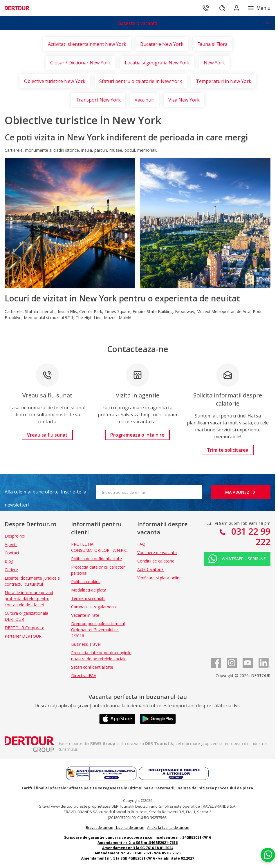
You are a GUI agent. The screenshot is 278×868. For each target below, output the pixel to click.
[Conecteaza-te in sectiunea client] (234, 8)
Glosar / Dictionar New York (81, 63)
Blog (9, 561)
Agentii (11, 544)
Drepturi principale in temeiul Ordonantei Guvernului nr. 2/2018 (98, 630)
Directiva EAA (84, 676)
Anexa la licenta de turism (168, 828)
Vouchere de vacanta (157, 553)
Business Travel (86, 644)
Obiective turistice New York (55, 81)
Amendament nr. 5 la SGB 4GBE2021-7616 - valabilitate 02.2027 (138, 858)
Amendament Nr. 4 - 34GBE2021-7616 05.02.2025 (138, 853)
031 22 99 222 (250, 537)
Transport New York (98, 100)
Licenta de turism (130, 828)
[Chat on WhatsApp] (268, 855)
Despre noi (15, 536)
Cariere (11, 570)
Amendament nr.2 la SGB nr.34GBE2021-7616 (138, 843)
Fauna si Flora (212, 44)
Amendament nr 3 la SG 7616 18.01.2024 (138, 848)
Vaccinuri (145, 100)
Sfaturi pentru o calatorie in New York (141, 81)
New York (214, 63)
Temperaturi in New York (224, 81)
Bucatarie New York (162, 44)
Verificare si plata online (159, 578)
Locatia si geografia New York (157, 63)
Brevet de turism (100, 828)
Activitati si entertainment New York (87, 44)
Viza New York (184, 100)
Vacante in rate (85, 615)
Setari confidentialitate (92, 667)
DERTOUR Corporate (25, 628)
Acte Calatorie (150, 569)
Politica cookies (86, 582)
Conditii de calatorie (156, 561)
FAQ (141, 544)
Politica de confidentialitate (96, 559)
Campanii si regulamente (94, 607)
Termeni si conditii (88, 598)
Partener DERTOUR (23, 636)
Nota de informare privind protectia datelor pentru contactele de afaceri (29, 599)
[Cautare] (218, 8)
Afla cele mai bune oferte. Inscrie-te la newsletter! (45, 493)
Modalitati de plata (89, 590)
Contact (12, 553)
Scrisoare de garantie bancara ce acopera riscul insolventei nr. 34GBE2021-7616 (138, 837)
